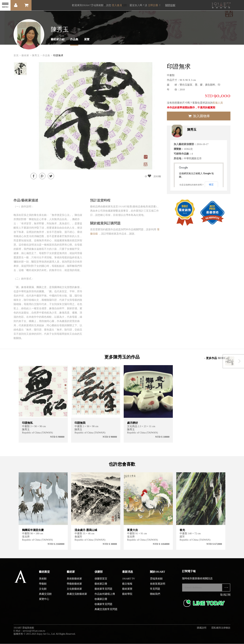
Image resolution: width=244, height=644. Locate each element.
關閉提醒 (170, 5)
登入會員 (117, 5)
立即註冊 (153, 5)
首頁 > (17, 55)
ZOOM (157, 176)
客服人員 (218, 103)
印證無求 (58, 55)
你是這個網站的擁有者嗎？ (192, 185)
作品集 (74, 39)
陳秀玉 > (37, 55)
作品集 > (47, 55)
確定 (211, 184)
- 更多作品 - (216, 358)
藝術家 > (26, 55)
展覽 (87, 39)
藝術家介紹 (58, 39)
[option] (20, 69)
